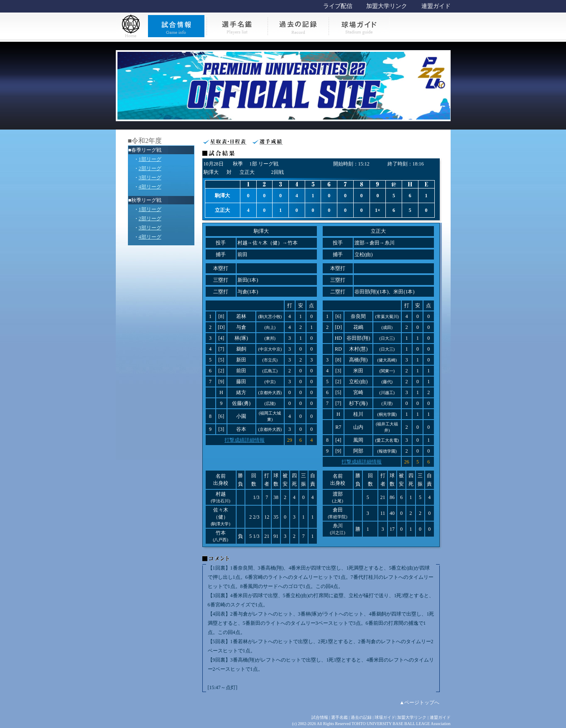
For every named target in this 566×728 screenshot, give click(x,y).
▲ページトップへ (420, 703)
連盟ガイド (436, 6)
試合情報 (320, 717)
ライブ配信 (338, 6)
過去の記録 (361, 717)
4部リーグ (150, 187)
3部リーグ (150, 178)
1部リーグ (150, 159)
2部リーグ (150, 168)
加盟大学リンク (387, 6)
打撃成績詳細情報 (245, 440)
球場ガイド (385, 717)
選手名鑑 (339, 717)
